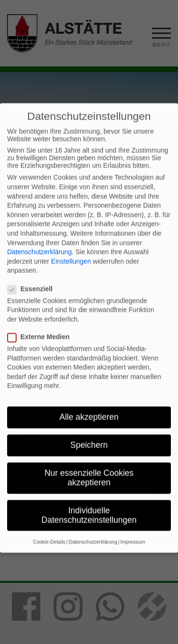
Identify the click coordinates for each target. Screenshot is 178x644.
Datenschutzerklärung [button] (93, 556)
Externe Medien (42, 351)
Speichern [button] (89, 459)
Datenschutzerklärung (39, 266)
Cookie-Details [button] (49, 556)
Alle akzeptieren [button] (89, 431)
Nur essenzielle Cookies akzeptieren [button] (89, 493)
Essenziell (34, 303)
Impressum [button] (132, 556)
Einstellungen (71, 276)
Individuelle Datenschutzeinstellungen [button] (89, 530)
